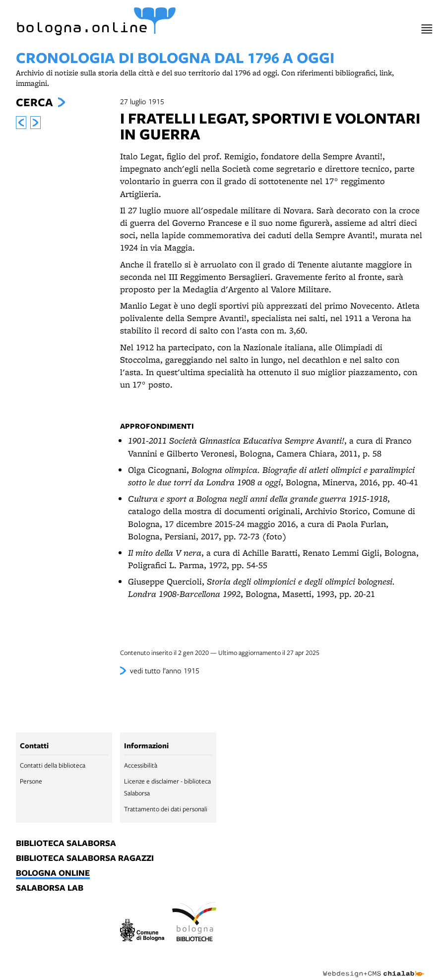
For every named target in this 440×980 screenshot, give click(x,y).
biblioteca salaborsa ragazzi (85, 858)
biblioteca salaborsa (66, 844)
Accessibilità (141, 765)
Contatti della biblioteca (53, 765)
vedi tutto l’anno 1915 (165, 670)
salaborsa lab (50, 888)
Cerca (34, 102)
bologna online (53, 873)
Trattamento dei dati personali (166, 809)
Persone (31, 781)
